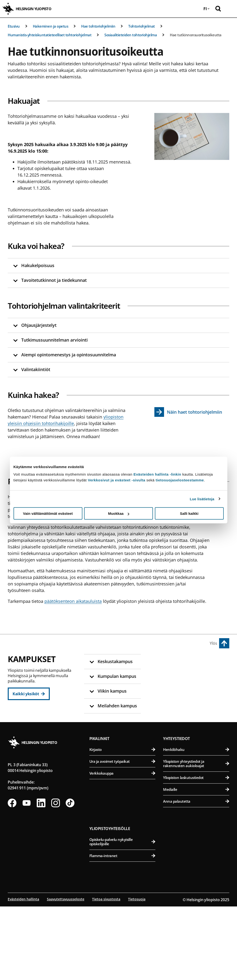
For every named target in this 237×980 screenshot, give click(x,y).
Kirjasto (122, 823)
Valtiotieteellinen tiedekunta (124, 720)
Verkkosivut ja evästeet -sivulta (116, 480)
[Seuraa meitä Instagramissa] (56, 876)
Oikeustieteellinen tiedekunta (124, 697)
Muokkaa (119, 513)
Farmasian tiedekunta (197, 697)
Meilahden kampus (183, 734)
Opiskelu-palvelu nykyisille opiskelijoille (122, 915)
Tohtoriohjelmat (142, 26)
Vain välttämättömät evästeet (48, 513)
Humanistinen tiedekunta (124, 673)
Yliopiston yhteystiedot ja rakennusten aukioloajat (196, 837)
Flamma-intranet (122, 929)
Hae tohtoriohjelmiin (98, 26)
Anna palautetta (196, 875)
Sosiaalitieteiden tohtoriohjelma (131, 35)
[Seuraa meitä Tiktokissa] (70, 876)
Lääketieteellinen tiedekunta (197, 745)
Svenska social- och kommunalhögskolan (124, 734)
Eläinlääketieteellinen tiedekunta (197, 685)
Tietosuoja (137, 973)
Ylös (213, 643)
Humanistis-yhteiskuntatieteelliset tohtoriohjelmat (50, 35)
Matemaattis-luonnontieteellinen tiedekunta (124, 771)
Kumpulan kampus (111, 758)
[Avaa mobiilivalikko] (230, 9)
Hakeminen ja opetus (51, 26)
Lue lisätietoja (202, 499)
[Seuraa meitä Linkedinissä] (41, 876)
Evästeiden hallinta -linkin (157, 474)
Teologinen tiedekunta (124, 708)
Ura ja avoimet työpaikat (122, 835)
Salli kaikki (189, 513)
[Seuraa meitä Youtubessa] (27, 876)
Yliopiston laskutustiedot (196, 851)
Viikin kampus (178, 662)
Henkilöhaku (196, 823)
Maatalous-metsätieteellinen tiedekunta (197, 711)
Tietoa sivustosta (106, 973)
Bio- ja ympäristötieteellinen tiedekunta (197, 673)
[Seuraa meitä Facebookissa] (12, 876)
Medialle (196, 863)
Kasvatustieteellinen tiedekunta (124, 685)
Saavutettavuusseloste (66, 973)
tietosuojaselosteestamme (180, 480)
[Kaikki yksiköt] (29, 694)
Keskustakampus (109, 662)
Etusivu (14, 26)
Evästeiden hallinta (23, 973)
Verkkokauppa (122, 847)
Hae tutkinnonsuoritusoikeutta (196, 35)
